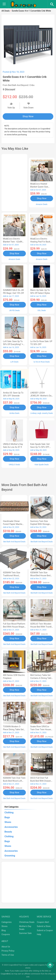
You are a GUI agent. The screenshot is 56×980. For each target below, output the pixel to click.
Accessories (11, 827)
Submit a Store (44, 926)
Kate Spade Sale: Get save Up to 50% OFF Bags (40, 447)
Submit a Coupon (45, 930)
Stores (4, 926)
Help (39, 934)
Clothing (9, 813)
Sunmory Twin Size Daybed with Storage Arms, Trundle (40, 524)
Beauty (8, 832)
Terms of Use (8, 955)
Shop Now (28, 116)
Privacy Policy (8, 951)
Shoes (8, 822)
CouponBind (6, 974)
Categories (6, 922)
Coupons (6, 934)
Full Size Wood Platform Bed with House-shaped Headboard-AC (14, 627)
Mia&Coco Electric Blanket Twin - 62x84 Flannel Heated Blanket (14, 242)
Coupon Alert (43, 922)
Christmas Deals (27, 922)
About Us (6, 947)
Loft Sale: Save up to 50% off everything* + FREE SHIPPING (13, 344)
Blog (4, 930)
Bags (7, 817)
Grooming (10, 856)
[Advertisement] (14, 182)
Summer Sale (25, 933)
